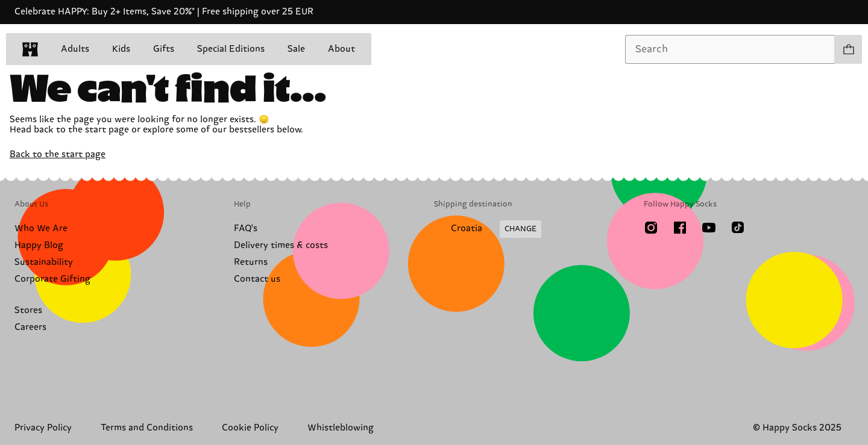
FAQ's (246, 229)
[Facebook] (680, 228)
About (341, 49)
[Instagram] (651, 228)
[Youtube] (709, 228)
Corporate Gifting (52, 279)
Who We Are (41, 229)
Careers (30, 327)
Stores (28, 310)
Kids (121, 49)
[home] (30, 49)
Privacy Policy (43, 428)
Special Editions (231, 49)
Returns (251, 262)
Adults (75, 49)
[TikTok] (738, 228)
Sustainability (44, 262)
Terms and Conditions (147, 428)
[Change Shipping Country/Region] (488, 229)
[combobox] (730, 49)
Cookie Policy (250, 428)
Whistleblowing (341, 428)
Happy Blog (39, 245)
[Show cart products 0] (848, 49)
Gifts (164, 49)
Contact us (257, 279)
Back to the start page (58, 154)
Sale (296, 49)
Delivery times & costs (281, 245)
